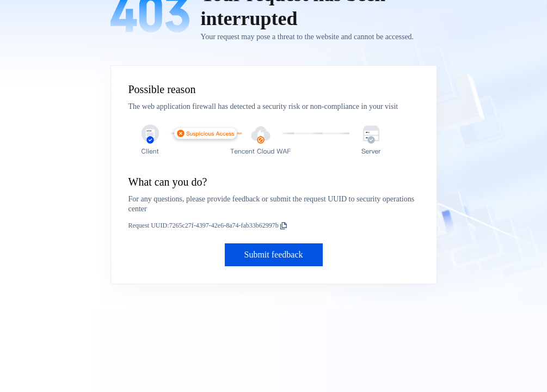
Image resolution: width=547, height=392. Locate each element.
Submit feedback (274, 255)
